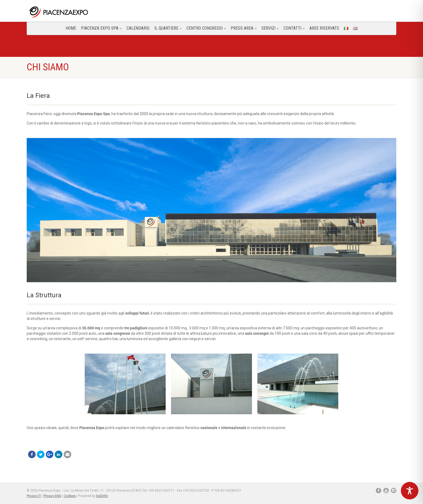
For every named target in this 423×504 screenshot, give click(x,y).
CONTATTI (294, 28)
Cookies (70, 496)
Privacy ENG (52, 496)
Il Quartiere (168, 28)
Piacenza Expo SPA (101, 28)
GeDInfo (102, 496)
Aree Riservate (324, 28)
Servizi (270, 28)
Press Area (244, 28)
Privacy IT (34, 496)
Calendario (138, 28)
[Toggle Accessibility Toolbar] (410, 491)
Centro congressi (206, 28)
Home (71, 28)
